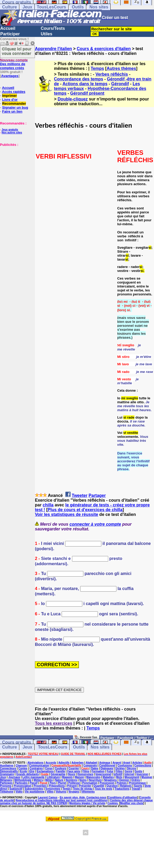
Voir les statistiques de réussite (67, 514)
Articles (137, 763)
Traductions (122, 789)
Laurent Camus (48, 797)
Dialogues (107, 768)
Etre (32, 771)
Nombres (71, 780)
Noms (83, 780)
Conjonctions (143, 766)
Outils (78, 7)
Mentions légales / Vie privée (87, 803)
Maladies (108, 777)
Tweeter (80, 495)
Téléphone (7, 792)
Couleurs (60, 768)
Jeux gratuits (10, 130)
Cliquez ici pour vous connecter (17, 51)
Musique (147, 777)
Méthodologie (23, 780)
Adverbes (78, 763)
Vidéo (19, 792)
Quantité (99, 786)
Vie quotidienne (35, 792)
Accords (51, 763)
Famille (60, 771)
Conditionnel (107, 766)
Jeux (27, 7)
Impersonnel (103, 774)
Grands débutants (28, 774)
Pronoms (6, 786)
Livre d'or (10, 100)
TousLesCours (51, 7)
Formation (98, 771)
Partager (97, 495)
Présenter (85, 786)
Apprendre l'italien (53, 49)
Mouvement (132, 777)
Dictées (120, 768)
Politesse (74, 783)
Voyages (74, 792)
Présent (72, 786)
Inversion (142, 774)
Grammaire (7, 774)
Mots (119, 777)
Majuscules (93, 777)
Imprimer (10, 96)
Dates (95, 768)
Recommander (14, 104)
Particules (21, 783)
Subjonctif (16, 789)
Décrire (132, 768)
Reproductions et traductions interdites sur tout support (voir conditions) (62, 800)
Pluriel (62, 783)
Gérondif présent (87, 93)
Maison (79, 777)
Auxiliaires (7, 766)
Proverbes (40, 786)
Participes (6, 783)
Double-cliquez (73, 99)
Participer (10, 34)
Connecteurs (8, 768)
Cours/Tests (53, 28)
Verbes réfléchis (112, 74)
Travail (136, 789)
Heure (71, 774)
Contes (23, 768)
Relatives (126, 786)
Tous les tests (103, 789)
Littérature (53, 777)
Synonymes (53, 789)
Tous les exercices (54, 723)
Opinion (124, 780)
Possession (107, 783)
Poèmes (121, 783)
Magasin (67, 777)
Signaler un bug (15, 107)
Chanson (21, 766)
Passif (33, 783)
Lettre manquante (34, 777)
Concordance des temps (79, 79)
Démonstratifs (9, 771)
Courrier (74, 768)
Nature (59, 780)
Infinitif (118, 774)
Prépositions (57, 786)
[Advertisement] (16, 173)
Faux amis (74, 771)
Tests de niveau (83, 789)
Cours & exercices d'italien (104, 49)
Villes (50, 792)
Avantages (10, 76)
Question (112, 786)
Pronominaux (137, 783)
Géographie (58, 774)
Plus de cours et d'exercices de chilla (85, 510)
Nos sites (99, 7)
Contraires (36, 768)
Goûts (139, 771)
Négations (110, 780)
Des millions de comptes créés (14, 64)
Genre (129, 771)
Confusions (125, 766)
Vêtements (88, 792)
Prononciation (23, 786)
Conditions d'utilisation (123, 797)
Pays (53, 783)
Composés (90, 766)
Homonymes (85, 774)
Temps (97, 68)
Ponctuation (90, 783)
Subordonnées (34, 789)
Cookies (113, 803)
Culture (10, 7)
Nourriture (95, 780)
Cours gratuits (17, 742)
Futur (110, 771)
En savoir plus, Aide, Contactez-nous (83, 797)
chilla (48, 505)
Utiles (47, 34)
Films (86, 771)
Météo (49, 780)
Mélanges (6, 780)
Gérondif (120, 84)
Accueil (8, 28)
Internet (129, 774)
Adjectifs (64, 763)
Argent (117, 763)
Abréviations (36, 763)
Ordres (136, 780)
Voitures (61, 792)
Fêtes (119, 771)
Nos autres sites (12, 133)
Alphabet (91, 763)
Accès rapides (13, 92)
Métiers (38, 780)
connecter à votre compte (95, 524)
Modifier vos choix (132, 803)
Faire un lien (12, 111)
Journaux (14, 777)
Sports (138, 786)
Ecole (24, 771)
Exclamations (45, 771)
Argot (127, 763)
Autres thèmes (121, 68)
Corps (49, 768)
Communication (39, 766)
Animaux (105, 763)
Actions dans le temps (85, 84)
